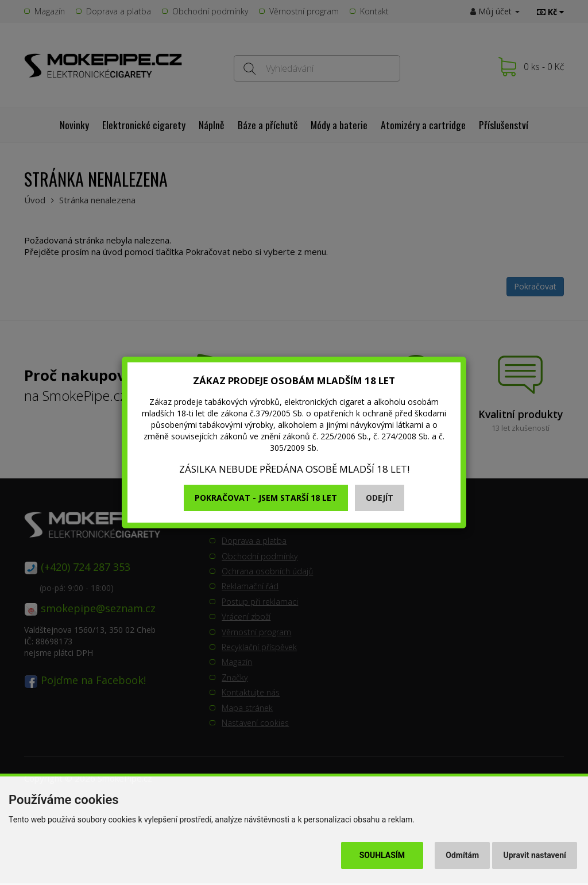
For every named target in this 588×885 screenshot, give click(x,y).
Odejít (380, 498)
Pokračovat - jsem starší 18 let (266, 498)
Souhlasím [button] (382, 855)
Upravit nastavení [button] (535, 855)
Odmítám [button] (462, 855)
